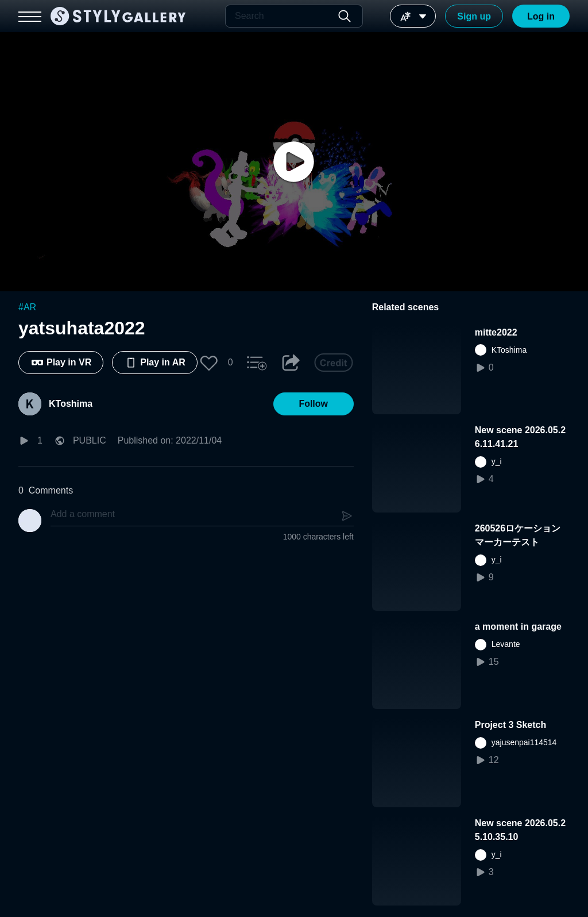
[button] (209, 363)
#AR (27, 307)
